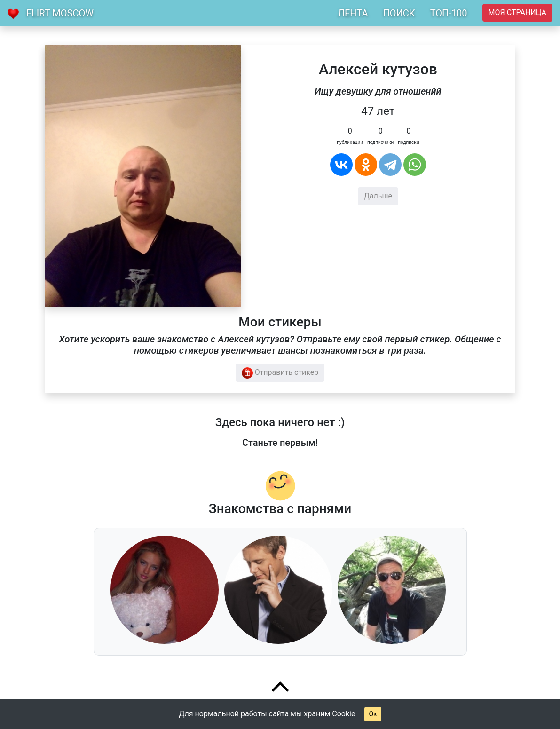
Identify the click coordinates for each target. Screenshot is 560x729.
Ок (373, 714)
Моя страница (517, 12)
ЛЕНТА (353, 13)
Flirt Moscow (60, 13)
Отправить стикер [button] (280, 373)
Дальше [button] (378, 196)
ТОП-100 (449, 13)
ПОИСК (399, 13)
